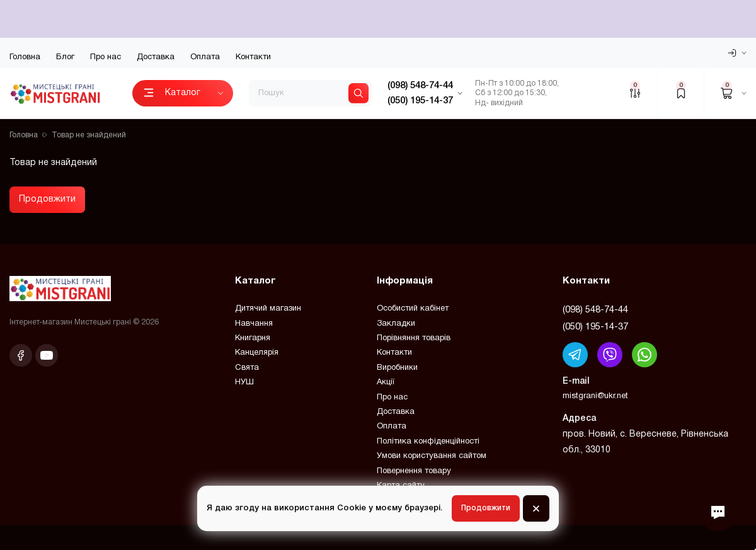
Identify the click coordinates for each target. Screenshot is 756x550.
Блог (65, 57)
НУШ (244, 382)
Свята (247, 368)
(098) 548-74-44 (595, 310)
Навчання (254, 324)
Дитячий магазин (268, 309)
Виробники (397, 368)
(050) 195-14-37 (595, 327)
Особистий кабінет (413, 309)
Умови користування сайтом (432, 456)
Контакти (253, 57)
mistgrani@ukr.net (595, 396)
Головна (25, 57)
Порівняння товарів (414, 338)
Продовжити (47, 199)
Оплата (205, 57)
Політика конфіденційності (428, 442)
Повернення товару (414, 471)
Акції (386, 382)
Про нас (106, 57)
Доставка (156, 57)
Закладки (396, 324)
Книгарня (253, 338)
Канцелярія (257, 353)
